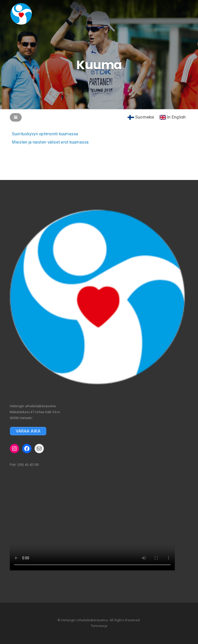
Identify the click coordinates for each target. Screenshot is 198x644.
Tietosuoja (99, 626)
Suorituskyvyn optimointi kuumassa (47, 134)
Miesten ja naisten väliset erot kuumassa (52, 142)
